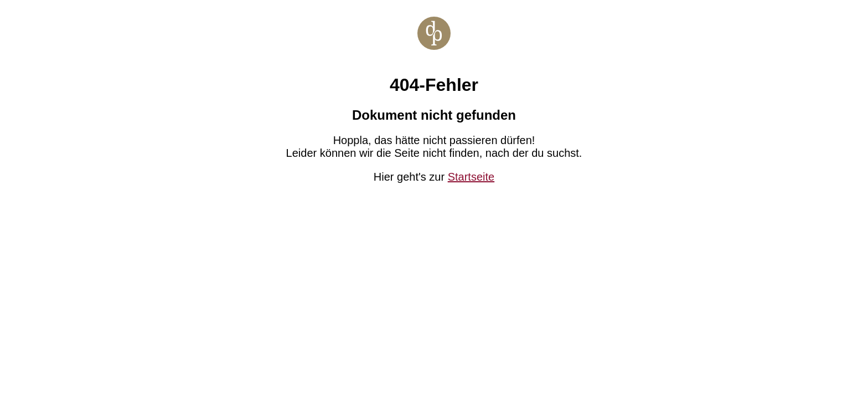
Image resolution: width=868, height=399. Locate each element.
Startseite (471, 177)
